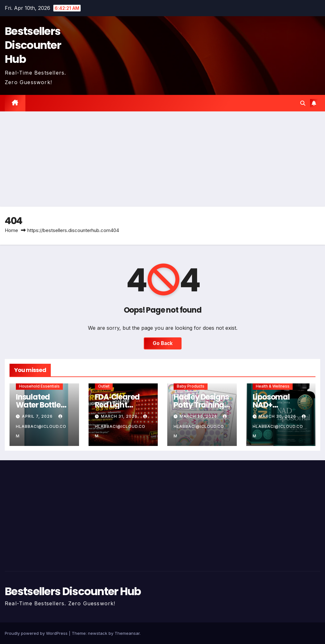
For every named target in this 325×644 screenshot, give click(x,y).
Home (11, 230)
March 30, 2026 (199, 416)
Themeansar (127, 633)
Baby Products (191, 386)
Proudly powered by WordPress (37, 633)
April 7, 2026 (38, 416)
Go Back (163, 343)
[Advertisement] (162, 159)
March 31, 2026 (120, 416)
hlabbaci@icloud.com (41, 426)
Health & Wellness (273, 386)
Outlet (104, 386)
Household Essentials (39, 386)
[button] (303, 103)
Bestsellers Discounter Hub (33, 45)
